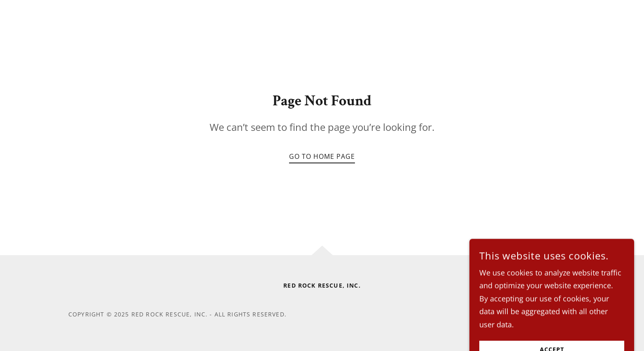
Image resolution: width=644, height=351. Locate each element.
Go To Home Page (322, 156)
